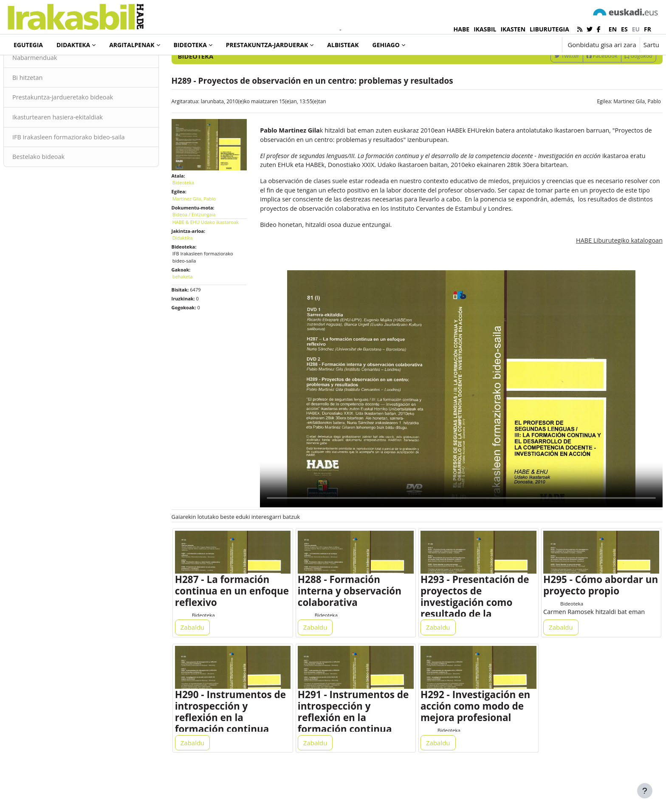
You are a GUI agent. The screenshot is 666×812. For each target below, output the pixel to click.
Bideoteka (36, 68)
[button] (529, 45)
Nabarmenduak (56, 93)
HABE (462, 29)
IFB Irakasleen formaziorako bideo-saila (91, 173)
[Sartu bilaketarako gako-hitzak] (568, 68)
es (624, 29)
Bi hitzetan (48, 113)
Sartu (651, 45)
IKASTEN (513, 29)
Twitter (546, 91)
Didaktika (193, 269)
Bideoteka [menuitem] (190, 45)
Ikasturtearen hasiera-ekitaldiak (80, 153)
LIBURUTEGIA (549, 29)
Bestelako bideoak (60, 193)
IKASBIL (485, 29)
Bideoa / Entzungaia (204, 246)
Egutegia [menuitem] (28, 45)
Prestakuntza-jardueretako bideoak (85, 133)
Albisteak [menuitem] (343, 45)
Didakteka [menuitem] (73, 45)
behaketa (193, 308)
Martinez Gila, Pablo (617, 136)
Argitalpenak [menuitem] (132, 45)
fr (648, 29)
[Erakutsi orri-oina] (645, 791)
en (613, 29)
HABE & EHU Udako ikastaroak (216, 253)
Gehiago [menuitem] (386, 45)
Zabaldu (203, 656)
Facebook (582, 91)
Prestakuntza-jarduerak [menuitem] (267, 45)
